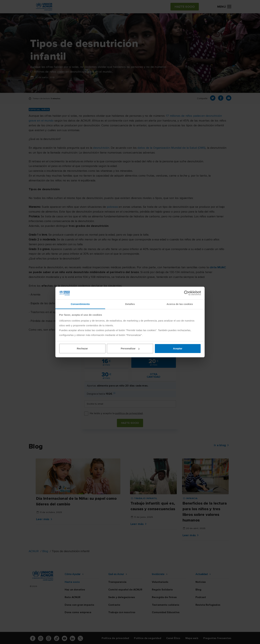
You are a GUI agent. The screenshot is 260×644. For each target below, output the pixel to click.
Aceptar (178, 348)
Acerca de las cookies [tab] (180, 304)
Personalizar (130, 348)
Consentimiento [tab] (80, 304)
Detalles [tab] (130, 304)
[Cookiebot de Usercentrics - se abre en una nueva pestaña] (186, 293)
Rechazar (82, 348)
